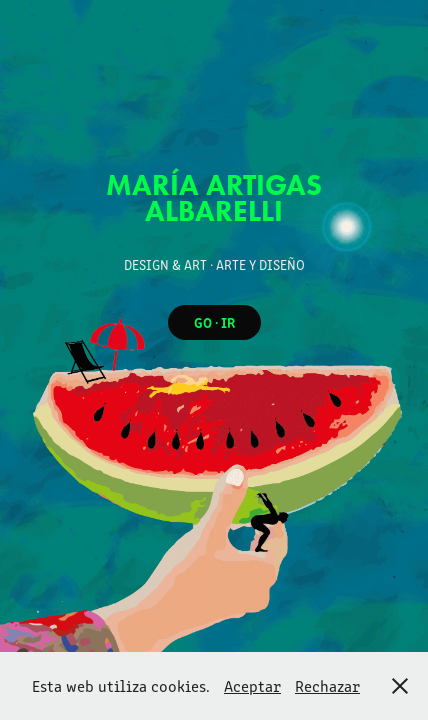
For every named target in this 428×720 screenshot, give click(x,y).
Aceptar (252, 685)
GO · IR (214, 322)
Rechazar (327, 685)
